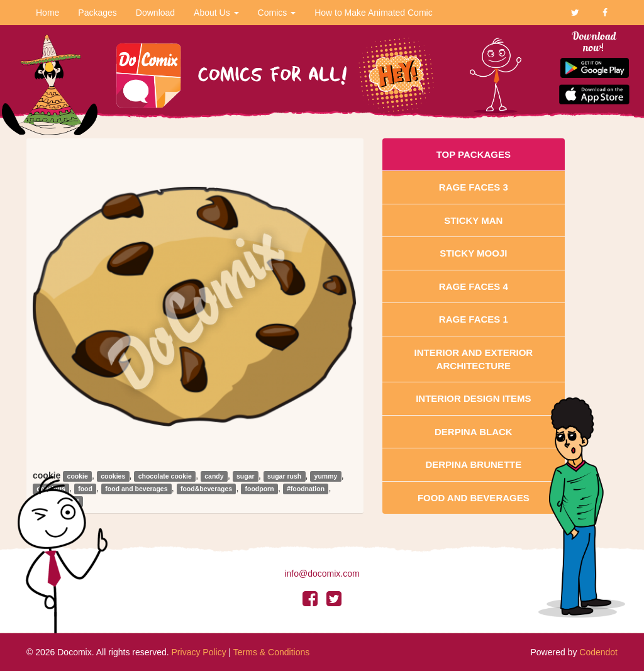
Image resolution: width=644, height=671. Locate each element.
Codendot (598, 652)
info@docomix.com (322, 574)
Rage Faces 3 (474, 187)
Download (155, 13)
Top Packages (474, 154)
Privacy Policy (199, 652)
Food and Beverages (474, 498)
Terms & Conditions (271, 652)
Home (47, 13)
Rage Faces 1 (474, 319)
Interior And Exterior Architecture (474, 359)
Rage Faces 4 (474, 286)
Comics (277, 13)
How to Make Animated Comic (374, 13)
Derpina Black (474, 432)
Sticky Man (473, 220)
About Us (216, 13)
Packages (97, 13)
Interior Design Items (473, 398)
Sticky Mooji (473, 253)
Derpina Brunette (473, 464)
